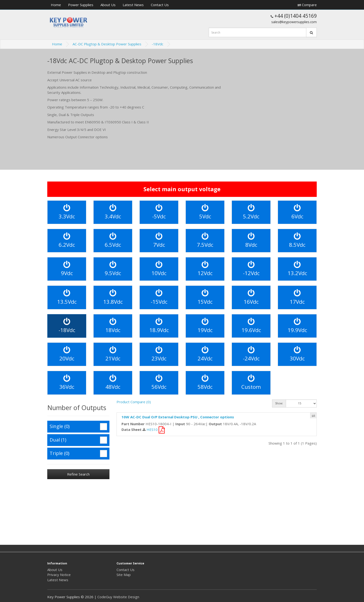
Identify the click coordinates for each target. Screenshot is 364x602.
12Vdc (205, 269)
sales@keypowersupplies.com (294, 22)
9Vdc (67, 269)
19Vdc (205, 326)
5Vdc (205, 212)
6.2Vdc (67, 240)
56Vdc (159, 383)
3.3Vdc (67, 212)
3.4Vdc (113, 212)
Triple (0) (78, 454)
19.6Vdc (251, 326)
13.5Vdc (67, 297)
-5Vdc (159, 212)
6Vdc (297, 212)
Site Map (124, 575)
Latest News (133, 5)
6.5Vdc (113, 240)
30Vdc (297, 354)
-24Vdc (251, 354)
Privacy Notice (59, 575)
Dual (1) (78, 440)
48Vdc (113, 383)
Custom (251, 383)
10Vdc (159, 269)
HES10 (156, 429)
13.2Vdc (297, 269)
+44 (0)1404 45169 (294, 16)
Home (56, 5)
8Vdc (251, 240)
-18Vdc (158, 44)
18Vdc (113, 326)
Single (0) (78, 427)
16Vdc (251, 297)
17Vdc (297, 297)
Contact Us (160, 5)
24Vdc (205, 354)
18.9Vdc (159, 326)
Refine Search (78, 474)
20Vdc (67, 354)
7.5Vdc (205, 240)
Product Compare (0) (134, 402)
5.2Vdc (251, 212)
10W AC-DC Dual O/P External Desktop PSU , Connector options (178, 417)
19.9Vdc (297, 326)
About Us (108, 5)
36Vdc (67, 383)
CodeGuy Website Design (118, 597)
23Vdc (159, 354)
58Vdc (205, 383)
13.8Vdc (113, 297)
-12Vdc (251, 269)
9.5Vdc (113, 269)
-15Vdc (159, 297)
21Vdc (113, 354)
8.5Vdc (297, 240)
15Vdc (205, 297)
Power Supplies (81, 5)
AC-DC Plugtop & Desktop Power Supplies (107, 44)
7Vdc (159, 240)
